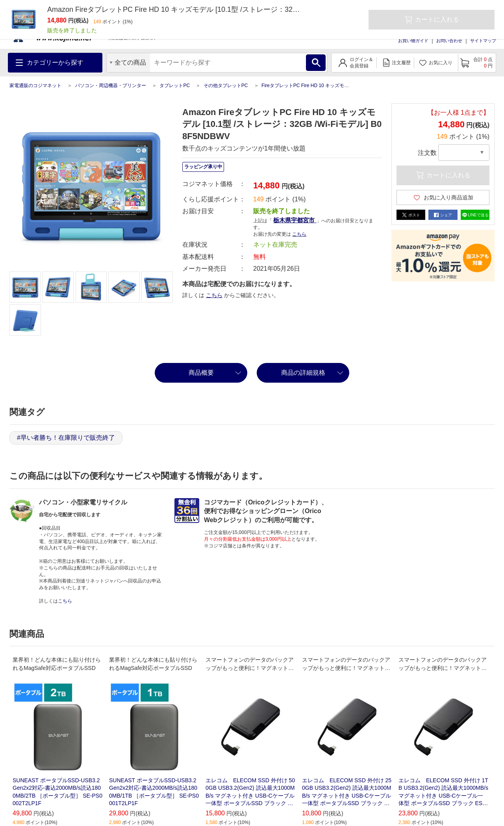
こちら (299, 234)
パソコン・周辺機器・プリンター (111, 86)
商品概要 (201, 373)
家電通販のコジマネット (35, 86)
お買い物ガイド (413, 41)
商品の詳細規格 (303, 373)
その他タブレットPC (226, 86)
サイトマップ (483, 41)
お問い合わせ (449, 41)
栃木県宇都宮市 (295, 220)
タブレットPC (175, 86)
